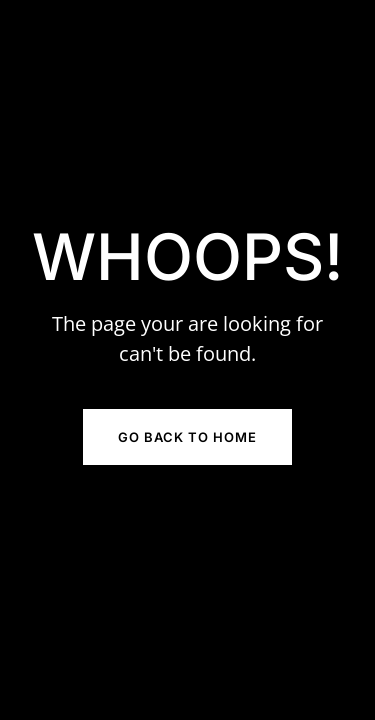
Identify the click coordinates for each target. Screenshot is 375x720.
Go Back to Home (187, 437)
